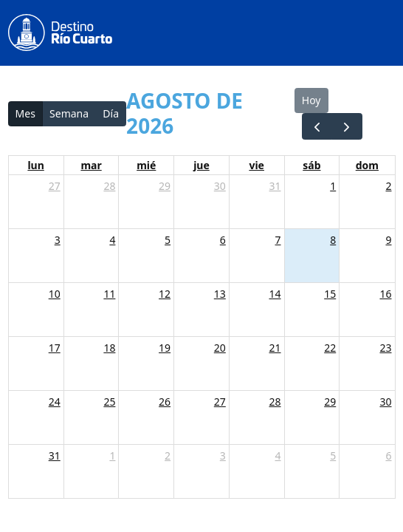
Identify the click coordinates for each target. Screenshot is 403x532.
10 (55, 294)
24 (55, 402)
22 (330, 348)
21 (275, 348)
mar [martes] (91, 165)
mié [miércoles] (146, 165)
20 (220, 348)
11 (109, 294)
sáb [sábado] (311, 165)
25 (109, 402)
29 (165, 186)
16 (385, 294)
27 (55, 186)
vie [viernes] (256, 165)
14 (275, 294)
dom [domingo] (367, 165)
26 (165, 402)
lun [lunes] (35, 165)
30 (220, 186)
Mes (25, 113)
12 (165, 294)
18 (109, 348)
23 (385, 348)
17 (55, 348)
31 (275, 186)
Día (111, 113)
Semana (69, 113)
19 (165, 348)
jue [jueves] (201, 165)
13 (220, 294)
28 (109, 186)
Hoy (311, 100)
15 (330, 294)
